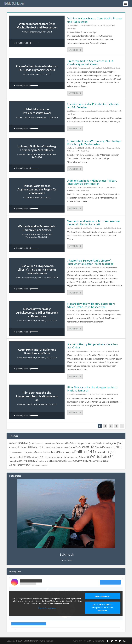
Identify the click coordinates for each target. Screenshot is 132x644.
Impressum (77, 641)
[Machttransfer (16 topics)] (36, 457)
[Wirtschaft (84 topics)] (103, 456)
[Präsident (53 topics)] (106, 452)
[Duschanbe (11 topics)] (110, 447)
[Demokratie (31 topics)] (65, 443)
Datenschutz (98, 641)
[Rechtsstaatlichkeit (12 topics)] (40, 465)
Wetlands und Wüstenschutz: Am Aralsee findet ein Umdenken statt (94, 223)
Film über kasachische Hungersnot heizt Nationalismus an (92, 389)
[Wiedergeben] (15, 43)
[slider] (38, 39)
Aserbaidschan (83, 68)
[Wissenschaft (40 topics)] (84, 447)
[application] (37, 43)
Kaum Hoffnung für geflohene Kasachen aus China (93, 346)
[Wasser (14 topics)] (68, 447)
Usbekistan (113, 111)
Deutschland (88, 148)
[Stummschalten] (30, 43)
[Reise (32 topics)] (62, 457)
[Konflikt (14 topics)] (51, 443)
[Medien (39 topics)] (31, 461)
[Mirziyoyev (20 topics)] (81, 443)
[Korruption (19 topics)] (16, 461)
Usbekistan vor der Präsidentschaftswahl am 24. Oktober (93, 106)
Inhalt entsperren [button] (103, 596)
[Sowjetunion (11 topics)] (44, 461)
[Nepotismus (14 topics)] (50, 457)
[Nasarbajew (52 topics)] (111, 443)
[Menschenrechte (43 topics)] (48, 452)
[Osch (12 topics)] (31, 452)
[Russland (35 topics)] (58, 461)
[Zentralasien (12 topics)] (50, 447)
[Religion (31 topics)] (25, 447)
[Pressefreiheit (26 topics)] (18, 457)
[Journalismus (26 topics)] (100, 461)
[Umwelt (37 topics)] (84, 461)
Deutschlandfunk (89, 25)
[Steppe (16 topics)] (71, 461)
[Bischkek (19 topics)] (67, 452)
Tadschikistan (111, 187)
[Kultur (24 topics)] (95, 443)
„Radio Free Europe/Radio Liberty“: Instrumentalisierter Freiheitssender (90, 262)
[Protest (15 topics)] (100, 447)
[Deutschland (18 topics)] (20, 452)
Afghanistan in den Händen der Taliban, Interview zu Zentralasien (92, 182)
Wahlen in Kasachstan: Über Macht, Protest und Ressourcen (95, 20)
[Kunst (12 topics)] (60, 447)
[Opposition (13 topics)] (40, 443)
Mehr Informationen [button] (47, 608)
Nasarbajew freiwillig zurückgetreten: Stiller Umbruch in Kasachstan (91, 305)
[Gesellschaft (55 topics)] (20, 465)
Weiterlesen (75, 50)
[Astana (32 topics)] (85, 457)
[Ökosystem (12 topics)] (73, 457)
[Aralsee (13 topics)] (13, 447)
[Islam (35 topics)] (28, 443)
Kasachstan (101, 25)
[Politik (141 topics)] (85, 452)
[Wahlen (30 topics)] (15, 443)
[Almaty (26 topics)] (38, 447)
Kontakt (88, 641)
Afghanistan (86, 111)
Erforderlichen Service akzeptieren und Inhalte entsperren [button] (103, 608)
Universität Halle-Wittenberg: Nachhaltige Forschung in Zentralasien (94, 143)
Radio (108, 25)
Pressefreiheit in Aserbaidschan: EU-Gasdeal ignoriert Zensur (91, 62)
